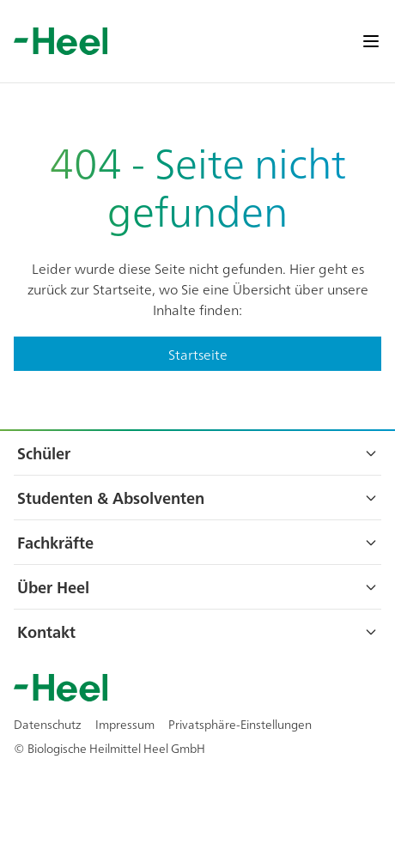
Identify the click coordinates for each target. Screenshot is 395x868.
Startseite (198, 354)
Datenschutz (48, 724)
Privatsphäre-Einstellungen (240, 724)
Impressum (125, 724)
